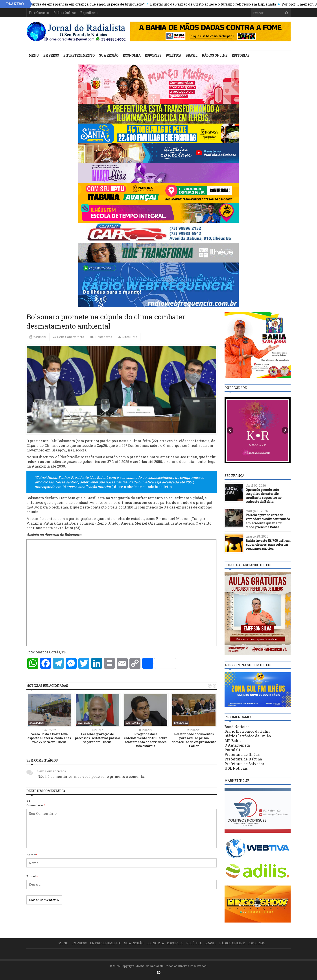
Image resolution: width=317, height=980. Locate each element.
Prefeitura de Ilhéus (242, 754)
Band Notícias (237, 727)
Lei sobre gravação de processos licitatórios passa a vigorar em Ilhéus (97, 738)
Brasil (192, 55)
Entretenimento (79, 55)
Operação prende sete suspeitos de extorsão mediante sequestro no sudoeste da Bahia (264, 496)
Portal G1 (232, 750)
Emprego (51, 55)
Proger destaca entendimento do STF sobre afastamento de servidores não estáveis (146, 740)
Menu (34, 55)
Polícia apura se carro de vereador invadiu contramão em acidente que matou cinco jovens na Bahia (268, 521)
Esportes (153, 55)
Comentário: (36, 805)
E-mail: (32, 876)
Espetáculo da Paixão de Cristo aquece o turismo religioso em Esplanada (219, 4)
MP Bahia (233, 741)
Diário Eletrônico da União (248, 736)
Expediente (89, 13)
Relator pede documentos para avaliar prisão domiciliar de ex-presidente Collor (194, 740)
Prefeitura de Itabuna (243, 759)
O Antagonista (237, 745)
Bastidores (104, 337)
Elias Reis (129, 337)
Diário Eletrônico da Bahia (247, 731)
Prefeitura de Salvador (244, 764)
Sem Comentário (71, 337)
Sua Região (109, 55)
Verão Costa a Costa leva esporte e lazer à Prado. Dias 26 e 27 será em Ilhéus (49, 738)
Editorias (241, 55)
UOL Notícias (236, 768)
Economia (132, 55)
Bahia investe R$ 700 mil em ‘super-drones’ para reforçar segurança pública (268, 545)
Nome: (32, 855)
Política (173, 55)
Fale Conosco (39, 13)
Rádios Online (65, 13)
